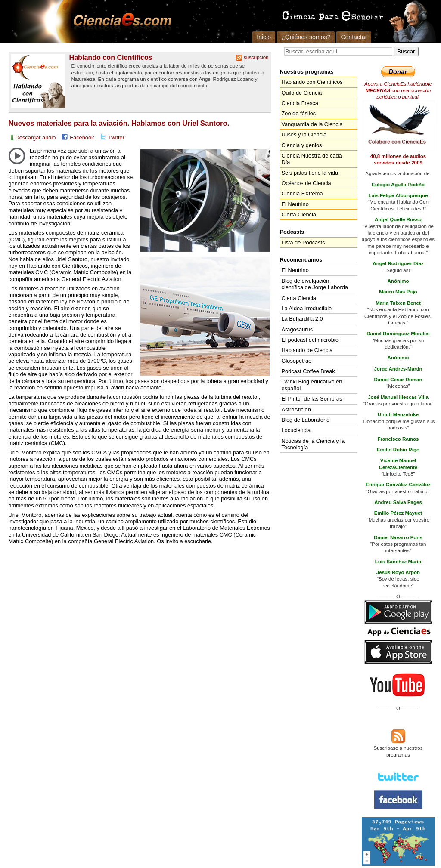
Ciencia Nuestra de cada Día (312, 159)
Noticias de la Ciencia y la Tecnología (313, 444)
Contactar (354, 37)
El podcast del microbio (310, 340)
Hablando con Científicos (111, 57)
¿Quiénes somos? (306, 37)
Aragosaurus (297, 329)
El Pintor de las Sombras (312, 399)
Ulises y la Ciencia (304, 134)
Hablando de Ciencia (307, 350)
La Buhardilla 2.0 (302, 319)
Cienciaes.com (120, 22)
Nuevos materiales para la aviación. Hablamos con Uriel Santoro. (119, 123)
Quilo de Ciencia (302, 93)
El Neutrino (295, 204)
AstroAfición (296, 409)
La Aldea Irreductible (307, 308)
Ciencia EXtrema (302, 193)
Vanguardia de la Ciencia (312, 124)
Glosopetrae (297, 361)
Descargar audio (36, 137)
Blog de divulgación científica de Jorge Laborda (315, 284)
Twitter (116, 137)
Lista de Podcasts (303, 242)
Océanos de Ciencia (306, 183)
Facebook (82, 137)
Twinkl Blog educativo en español (312, 385)
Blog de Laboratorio (306, 420)
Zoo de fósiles (299, 113)
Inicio (264, 37)
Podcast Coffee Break (308, 371)
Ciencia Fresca (300, 103)
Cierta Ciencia (299, 215)
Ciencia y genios (302, 145)
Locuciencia (296, 430)
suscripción (256, 57)
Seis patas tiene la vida (310, 173)
